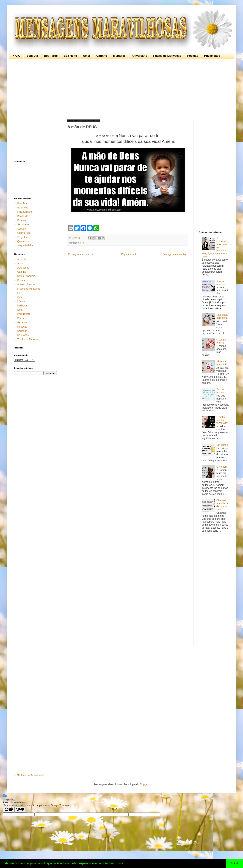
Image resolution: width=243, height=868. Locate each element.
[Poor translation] (20, 810)
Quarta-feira (24, 233)
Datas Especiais (26, 276)
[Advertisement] (121, 89)
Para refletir (24, 314)
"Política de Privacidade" (31, 775)
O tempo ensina (221, 341)
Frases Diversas (26, 284)
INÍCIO (16, 56)
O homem (222, 467)
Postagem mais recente (81, 254)
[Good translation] (9, 810)
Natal (20, 310)
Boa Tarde (51, 56)
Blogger (144, 784)
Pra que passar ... (222, 391)
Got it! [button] (234, 863)
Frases (21, 280)
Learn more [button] (116, 863)
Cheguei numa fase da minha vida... (222, 505)
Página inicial (129, 254)
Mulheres (119, 56)
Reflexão (22, 327)
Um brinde (222, 445)
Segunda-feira (25, 245)
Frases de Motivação (167, 56)
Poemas (193, 56)
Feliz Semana (25, 212)
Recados (22, 322)
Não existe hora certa (222, 316)
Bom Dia (32, 56)
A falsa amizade (221, 283)
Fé (83, 243)
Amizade (22, 259)
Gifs (20, 297)
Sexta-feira (23, 224)
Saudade (22, 331)
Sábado (22, 229)
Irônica (21, 301)
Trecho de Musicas (28, 339)
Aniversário (139, 56)
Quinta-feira (24, 241)
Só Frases (23, 335)
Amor (87, 56)
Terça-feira (23, 237)
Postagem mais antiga (175, 254)
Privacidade (212, 56)
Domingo (22, 220)
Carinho (102, 56)
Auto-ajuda (23, 268)
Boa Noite (70, 56)
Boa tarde (23, 216)
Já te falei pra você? (222, 363)
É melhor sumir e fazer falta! (222, 420)
